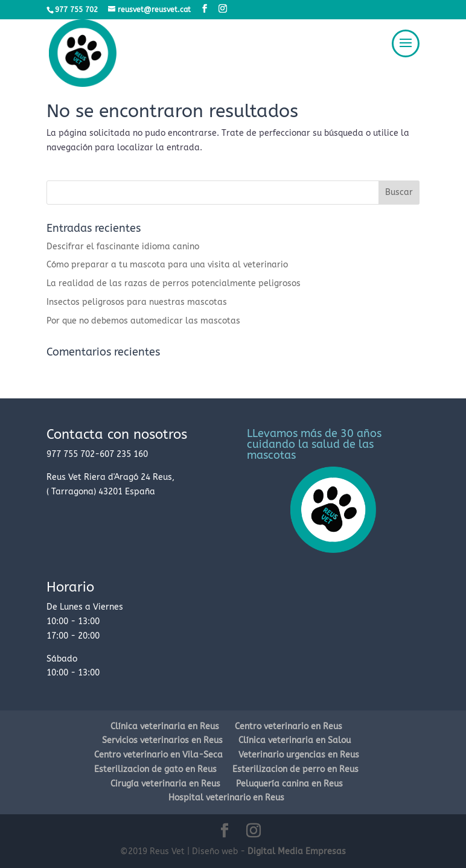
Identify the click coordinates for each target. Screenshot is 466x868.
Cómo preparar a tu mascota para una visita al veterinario (167, 265)
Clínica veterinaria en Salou (295, 740)
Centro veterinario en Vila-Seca (158, 755)
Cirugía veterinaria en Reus (165, 784)
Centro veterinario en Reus (289, 726)
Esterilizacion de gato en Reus (155, 769)
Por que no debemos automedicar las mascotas (143, 321)
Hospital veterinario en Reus (226, 798)
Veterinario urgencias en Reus (299, 755)
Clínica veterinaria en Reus (165, 726)
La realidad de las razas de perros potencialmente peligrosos (174, 283)
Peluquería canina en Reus (289, 784)
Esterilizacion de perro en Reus (295, 769)
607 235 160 (124, 454)
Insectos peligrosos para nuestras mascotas (137, 302)
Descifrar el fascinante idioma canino (123, 247)
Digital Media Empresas (297, 851)
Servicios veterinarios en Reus (162, 740)
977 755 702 (71, 454)
